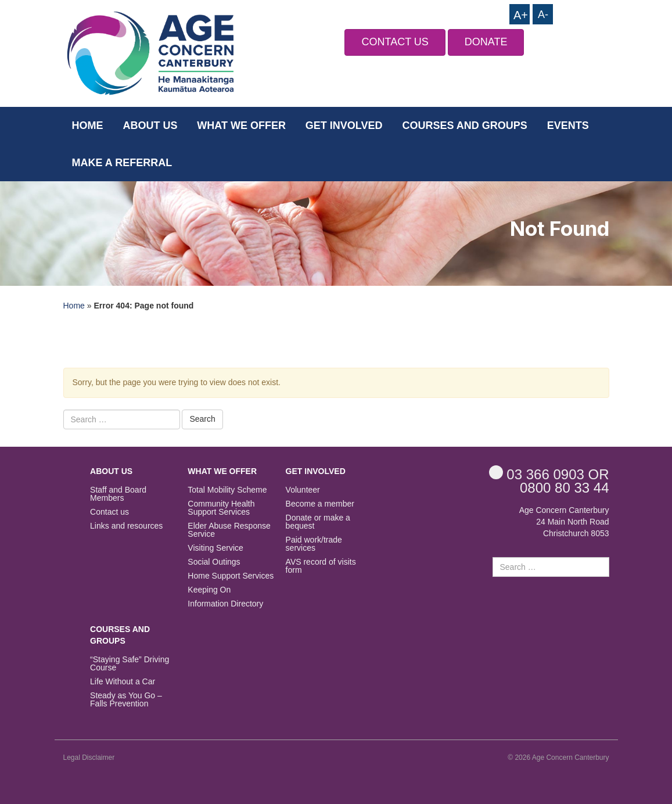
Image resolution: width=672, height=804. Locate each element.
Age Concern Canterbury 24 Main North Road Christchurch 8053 (564, 522)
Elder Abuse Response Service (229, 530)
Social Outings (214, 562)
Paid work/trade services (314, 544)
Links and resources (126, 526)
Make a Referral (122, 163)
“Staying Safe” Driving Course (130, 664)
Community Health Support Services (221, 508)
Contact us (109, 512)
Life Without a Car (123, 682)
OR (549, 474)
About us (150, 125)
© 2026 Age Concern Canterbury (558, 758)
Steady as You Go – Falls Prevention (126, 700)
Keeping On (209, 590)
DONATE (486, 42)
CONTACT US (395, 42)
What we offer (241, 125)
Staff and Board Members (118, 494)
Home (88, 125)
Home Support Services (231, 576)
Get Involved (344, 125)
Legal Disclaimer (89, 758)
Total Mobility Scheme (227, 490)
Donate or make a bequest (318, 522)
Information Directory (225, 604)
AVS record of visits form (321, 566)
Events (568, 125)
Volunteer (303, 490)
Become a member (320, 504)
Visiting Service (215, 548)
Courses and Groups (464, 125)
